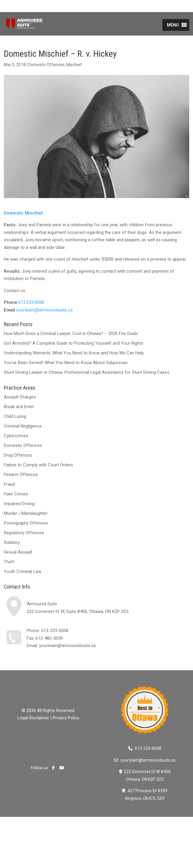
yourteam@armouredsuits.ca (44, 310)
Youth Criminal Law (23, 572)
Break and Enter (19, 407)
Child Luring (15, 416)
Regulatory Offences (24, 533)
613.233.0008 (31, 302)
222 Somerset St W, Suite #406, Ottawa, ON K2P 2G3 (78, 611)
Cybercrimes (16, 436)
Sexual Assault (18, 552)
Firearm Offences (21, 475)
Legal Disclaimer (33, 718)
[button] (173, 25)
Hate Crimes (16, 494)
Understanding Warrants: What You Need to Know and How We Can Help (74, 353)
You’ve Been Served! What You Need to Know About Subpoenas (66, 363)
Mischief (74, 65)
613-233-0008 (55, 631)
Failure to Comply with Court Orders (38, 465)
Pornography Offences (26, 523)
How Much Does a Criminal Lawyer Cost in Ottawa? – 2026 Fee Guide (71, 334)
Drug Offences (18, 455)
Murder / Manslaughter (26, 513)
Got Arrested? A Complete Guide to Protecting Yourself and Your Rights (74, 343)
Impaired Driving (19, 504)
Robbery (12, 542)
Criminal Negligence (23, 426)
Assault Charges (20, 397)
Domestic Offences (46, 65)
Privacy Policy (66, 718)
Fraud (9, 484)
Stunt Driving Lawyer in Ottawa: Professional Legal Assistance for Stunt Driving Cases (87, 372)
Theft (9, 562)
